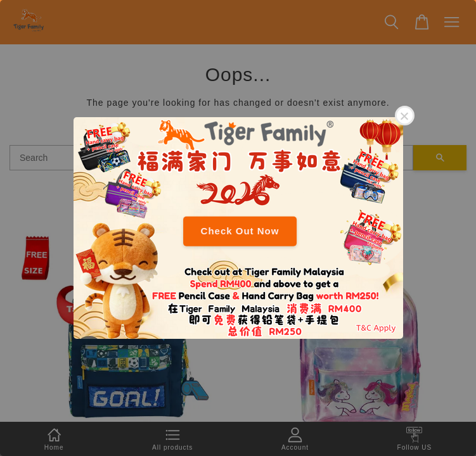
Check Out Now (240, 231)
